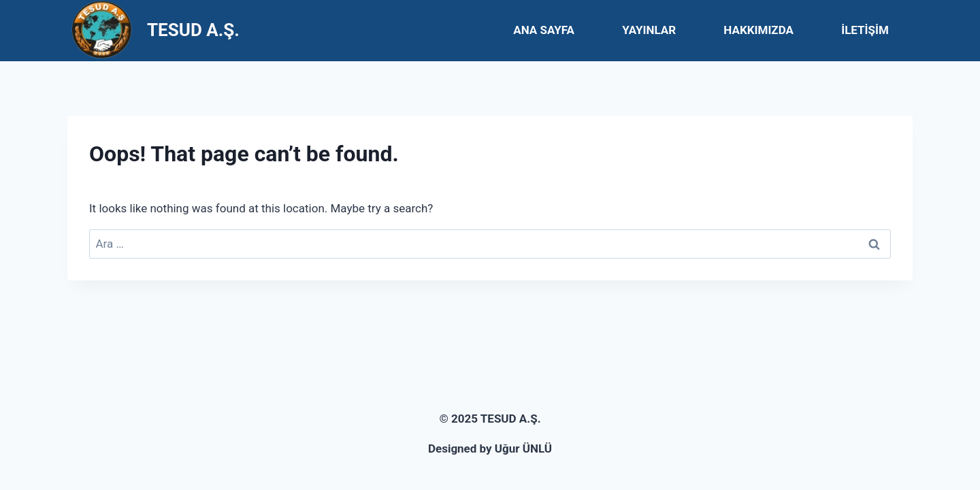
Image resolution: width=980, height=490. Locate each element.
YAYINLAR (649, 30)
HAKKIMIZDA (758, 30)
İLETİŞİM (865, 30)
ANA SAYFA (544, 30)
